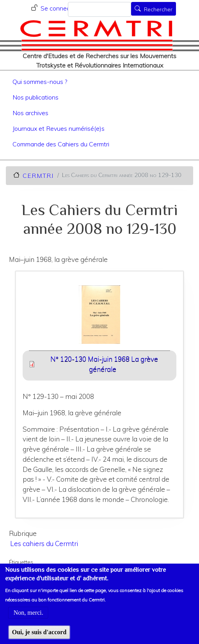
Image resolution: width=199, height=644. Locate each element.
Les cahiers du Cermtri (44, 543)
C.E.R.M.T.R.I (38, 175)
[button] (100, 317)
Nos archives (30, 113)
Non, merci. (28, 619)
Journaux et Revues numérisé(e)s (59, 128)
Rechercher (158, 9)
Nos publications (36, 97)
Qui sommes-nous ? (40, 82)
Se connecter (59, 8)
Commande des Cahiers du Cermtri (61, 144)
